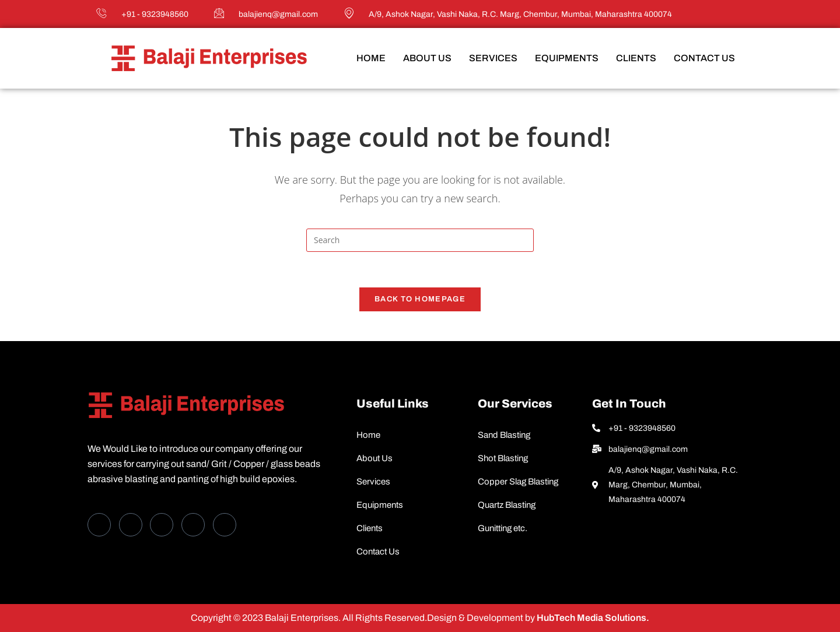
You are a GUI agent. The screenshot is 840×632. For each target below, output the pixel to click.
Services (493, 58)
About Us (427, 58)
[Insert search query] (420, 240)
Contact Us (704, 58)
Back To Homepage (420, 299)
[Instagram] (225, 525)
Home (371, 58)
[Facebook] (99, 525)
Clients (636, 58)
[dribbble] (193, 525)
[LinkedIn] (162, 525)
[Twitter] (131, 525)
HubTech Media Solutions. (592, 618)
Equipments (567, 58)
